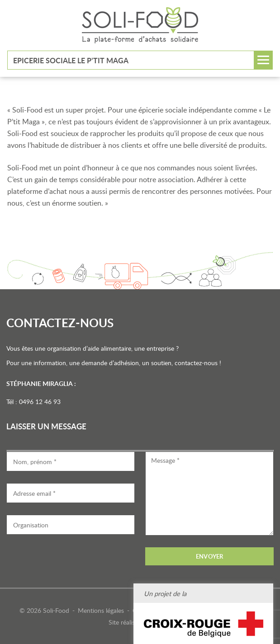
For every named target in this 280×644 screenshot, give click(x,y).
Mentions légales (101, 610)
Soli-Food (140, 25)
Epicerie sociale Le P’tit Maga (71, 60)
